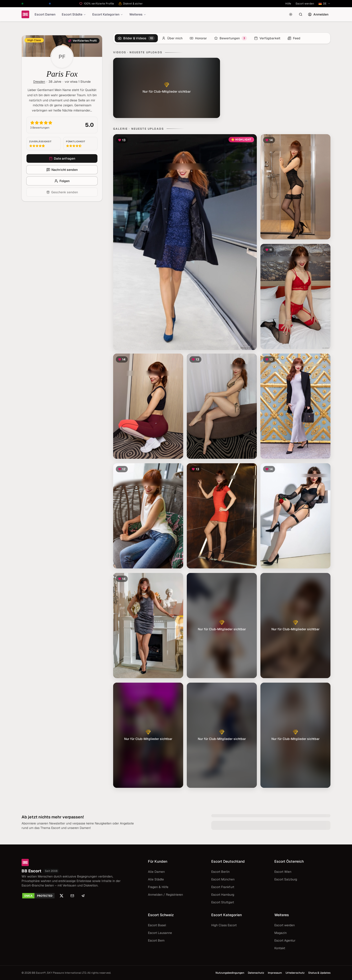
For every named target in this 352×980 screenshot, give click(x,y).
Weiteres (138, 14)
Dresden (39, 82)
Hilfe (288, 4)
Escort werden (305, 4)
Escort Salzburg (286, 879)
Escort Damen (45, 14)
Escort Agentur (285, 940)
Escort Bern (156, 940)
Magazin (280, 933)
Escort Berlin (220, 872)
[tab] (136, 38)
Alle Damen (156, 872)
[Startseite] (25, 14)
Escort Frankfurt (223, 887)
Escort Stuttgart (223, 902)
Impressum (275, 973)
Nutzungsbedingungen (230, 973)
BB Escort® (39, 973)
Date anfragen (62, 158)
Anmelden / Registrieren (165, 895)
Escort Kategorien (108, 14)
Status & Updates (319, 973)
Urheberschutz (295, 973)
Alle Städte (156, 879)
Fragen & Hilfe (158, 887)
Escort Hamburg (223, 895)
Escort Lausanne (160, 933)
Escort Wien (283, 872)
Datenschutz (256, 973)
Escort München (223, 879)
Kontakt (280, 948)
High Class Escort (224, 925)
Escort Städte (74, 14)
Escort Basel (157, 925)
